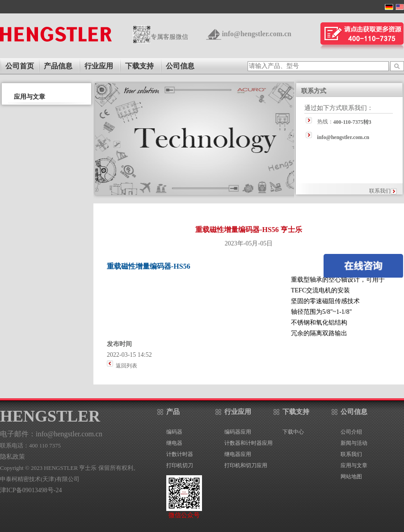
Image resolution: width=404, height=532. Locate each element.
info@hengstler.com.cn (257, 34)
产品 (173, 412)
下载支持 (139, 66)
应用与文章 (354, 465)
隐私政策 (13, 457)
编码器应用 (238, 432)
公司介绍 (351, 432)
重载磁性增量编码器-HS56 (149, 266)
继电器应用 (238, 454)
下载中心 (293, 432)
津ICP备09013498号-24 (31, 490)
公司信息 (180, 66)
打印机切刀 (180, 465)
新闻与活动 (354, 443)
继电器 (174, 443)
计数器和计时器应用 (248, 443)
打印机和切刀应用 (246, 465)
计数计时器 (180, 454)
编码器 (174, 432)
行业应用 (99, 66)
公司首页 (20, 66)
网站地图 (351, 477)
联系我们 (380, 191)
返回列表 (126, 366)
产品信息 (58, 66)
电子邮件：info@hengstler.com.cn (51, 434)
